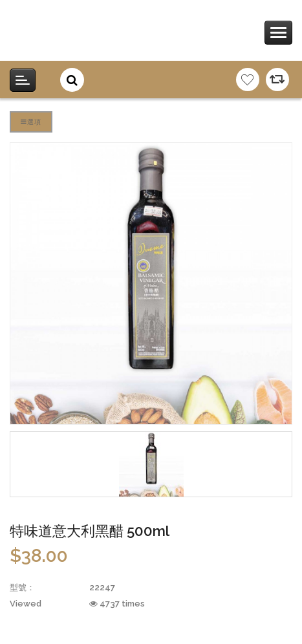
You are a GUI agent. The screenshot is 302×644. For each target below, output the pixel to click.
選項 (31, 122)
